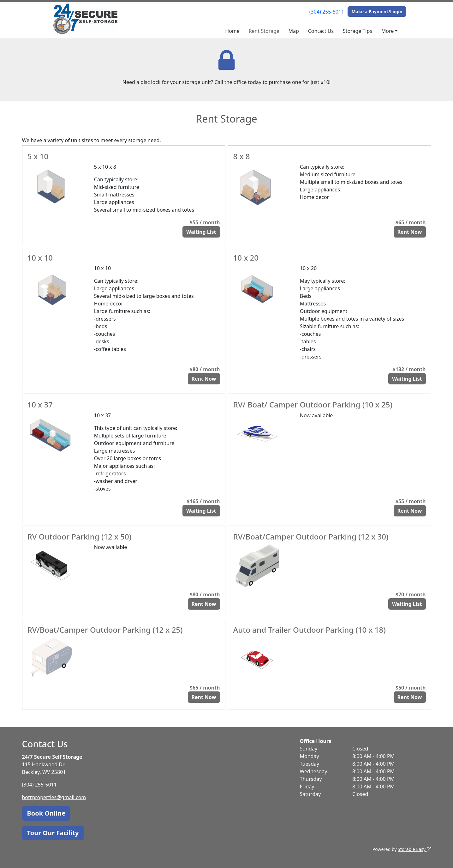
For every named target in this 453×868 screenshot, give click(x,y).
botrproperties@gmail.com (54, 797)
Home (232, 31)
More (388, 31)
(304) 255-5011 (327, 12)
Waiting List (201, 232)
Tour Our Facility (53, 833)
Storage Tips (358, 31)
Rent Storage (264, 31)
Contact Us (321, 31)
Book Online (46, 813)
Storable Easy (414, 849)
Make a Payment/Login (377, 12)
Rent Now (410, 232)
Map (294, 31)
